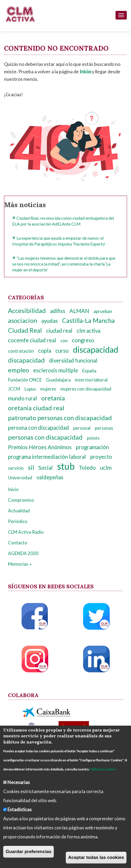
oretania (53, 398)
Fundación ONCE (25, 380)
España (89, 371)
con (64, 341)
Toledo (87, 468)
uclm (106, 468)
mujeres (48, 389)
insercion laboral (91, 380)
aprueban (103, 311)
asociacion (22, 320)
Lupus (30, 389)
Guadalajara (58, 380)
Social (46, 468)
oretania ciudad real (36, 408)
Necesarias (19, 782)
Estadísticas (20, 809)
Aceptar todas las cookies (96, 857)
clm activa (89, 331)
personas (104, 428)
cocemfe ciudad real (32, 340)
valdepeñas (50, 477)
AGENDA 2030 (23, 553)
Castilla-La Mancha (88, 320)
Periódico (18, 521)
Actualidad (19, 511)
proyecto (101, 457)
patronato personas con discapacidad (60, 418)
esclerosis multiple (56, 370)
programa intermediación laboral (47, 457)
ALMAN (79, 311)
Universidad (20, 478)
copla (45, 351)
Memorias (20, 564)
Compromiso (21, 500)
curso (62, 351)
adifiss (58, 311)
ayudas (50, 321)
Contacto (18, 543)
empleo (19, 370)
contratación (21, 351)
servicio (16, 468)
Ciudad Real (25, 330)
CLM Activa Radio (26, 532)
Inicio (13, 489)
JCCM (14, 389)
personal (82, 428)
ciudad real (59, 331)
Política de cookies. (103, 769)
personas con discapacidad (45, 437)
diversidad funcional (73, 360)
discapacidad (96, 350)
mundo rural (22, 398)
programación (92, 447)
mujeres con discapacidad (86, 389)
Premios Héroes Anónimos (40, 447)
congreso (83, 340)
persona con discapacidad (38, 428)
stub (66, 466)
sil (31, 467)
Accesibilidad (27, 311)
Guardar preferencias (28, 852)
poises (93, 438)
